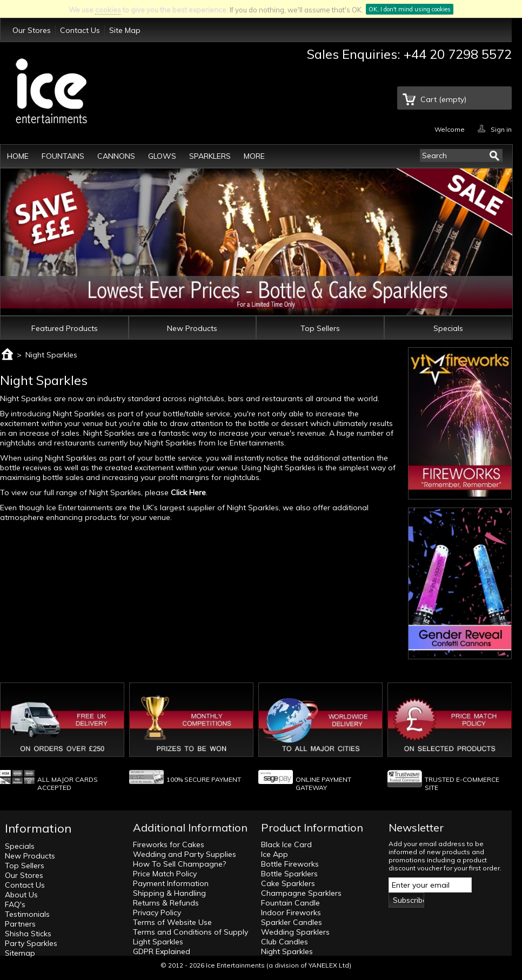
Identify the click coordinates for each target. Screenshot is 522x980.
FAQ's (15, 904)
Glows (162, 156)
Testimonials (27, 914)
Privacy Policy (157, 913)
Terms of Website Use (172, 922)
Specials (448, 328)
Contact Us (80, 30)
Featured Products (65, 328)
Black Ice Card (286, 844)
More (254, 156)
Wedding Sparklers (295, 932)
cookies (108, 10)
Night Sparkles (287, 951)
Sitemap (20, 953)
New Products (192, 328)
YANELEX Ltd (329, 965)
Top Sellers (320, 328)
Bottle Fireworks (290, 864)
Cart (443, 99)
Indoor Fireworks (291, 913)
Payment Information (171, 883)
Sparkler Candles (292, 922)
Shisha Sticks (28, 934)
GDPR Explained (162, 951)
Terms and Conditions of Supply (190, 932)
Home (18, 156)
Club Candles (285, 942)
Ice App (275, 854)
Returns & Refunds (166, 903)
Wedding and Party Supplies (185, 854)
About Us (21, 895)
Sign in (501, 129)
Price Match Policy (165, 874)
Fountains (63, 156)
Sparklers (210, 156)
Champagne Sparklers (301, 893)
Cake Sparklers (288, 883)
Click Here (188, 492)
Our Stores (32, 30)
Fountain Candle (290, 903)
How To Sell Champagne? (179, 864)
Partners (20, 924)
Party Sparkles (31, 943)
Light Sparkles (158, 942)
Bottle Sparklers (289, 874)
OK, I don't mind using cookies (410, 9)
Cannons (116, 156)
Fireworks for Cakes (169, 844)
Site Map (125, 30)
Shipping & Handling (169, 893)
